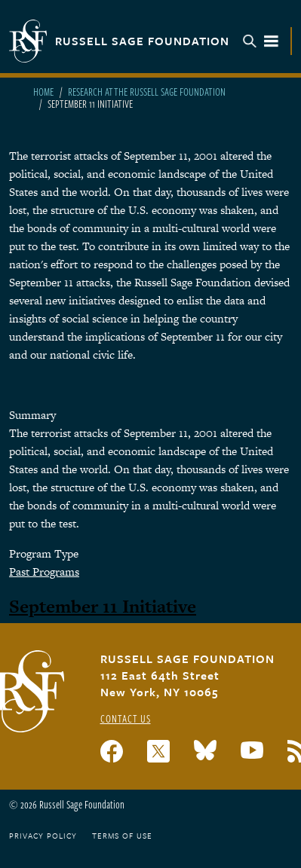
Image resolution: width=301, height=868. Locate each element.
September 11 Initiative (103, 606)
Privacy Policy (43, 836)
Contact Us (126, 718)
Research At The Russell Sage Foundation (147, 92)
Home (43, 92)
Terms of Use (122, 836)
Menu (261, 41)
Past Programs (44, 572)
